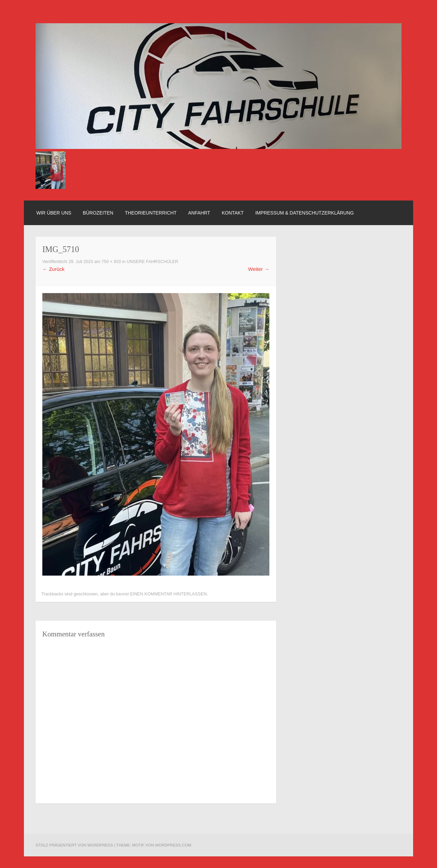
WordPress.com (173, 845)
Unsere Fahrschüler (152, 262)
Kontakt (232, 213)
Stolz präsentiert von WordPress (74, 845)
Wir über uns (54, 213)
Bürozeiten (98, 213)
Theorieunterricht (151, 213)
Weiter (259, 269)
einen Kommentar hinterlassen (168, 594)
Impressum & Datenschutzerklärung (305, 213)
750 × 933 (111, 262)
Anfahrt (199, 213)
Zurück (53, 269)
